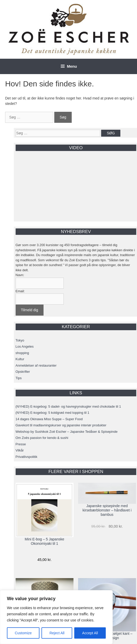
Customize (23, 633)
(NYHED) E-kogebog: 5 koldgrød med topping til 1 (52, 413)
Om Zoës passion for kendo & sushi (42, 438)
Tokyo (20, 340)
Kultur (20, 359)
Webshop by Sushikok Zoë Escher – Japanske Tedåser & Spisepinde (67, 432)
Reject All (57, 633)
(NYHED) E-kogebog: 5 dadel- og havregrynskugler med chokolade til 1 (68, 406)
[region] (56, 617)
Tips (19, 378)
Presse (21, 444)
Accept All (90, 633)
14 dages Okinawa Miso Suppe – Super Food (49, 419)
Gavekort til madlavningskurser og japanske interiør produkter (61, 425)
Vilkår (20, 450)
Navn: (20, 275)
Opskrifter (23, 372)
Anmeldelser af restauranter (36, 365)
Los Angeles (25, 346)
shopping (22, 353)
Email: (20, 291)
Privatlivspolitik (27, 457)
